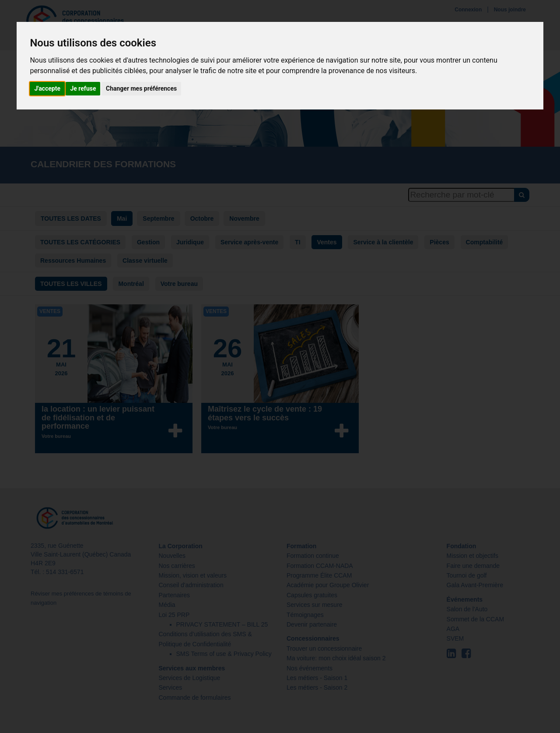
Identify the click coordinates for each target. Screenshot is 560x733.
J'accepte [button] (47, 88)
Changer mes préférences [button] (141, 88)
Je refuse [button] (83, 88)
